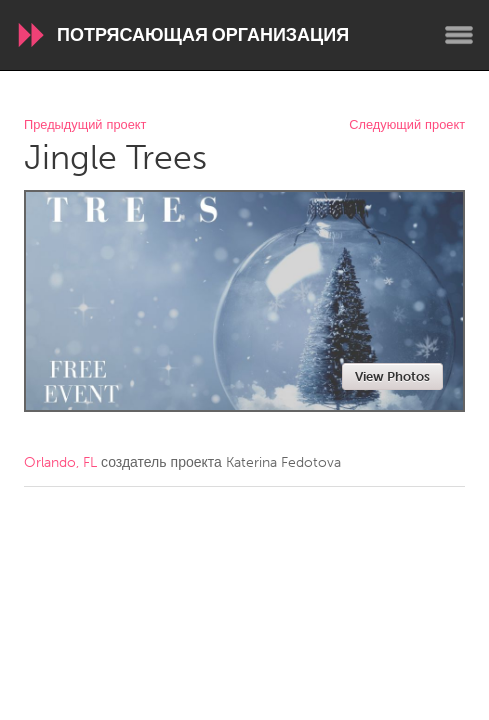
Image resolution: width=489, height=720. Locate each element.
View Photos (392, 376)
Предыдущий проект (85, 125)
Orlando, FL (60, 462)
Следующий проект (407, 125)
